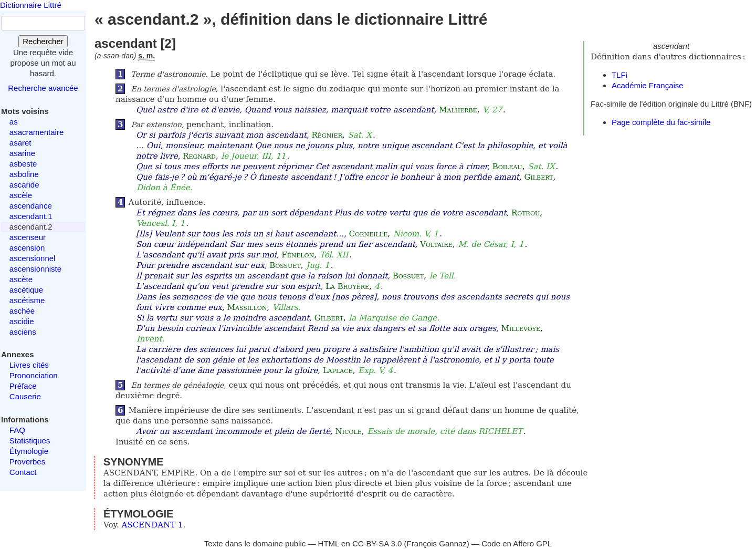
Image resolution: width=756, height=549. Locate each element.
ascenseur (28, 237)
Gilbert (538, 177)
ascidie (22, 321)
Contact (23, 472)
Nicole (349, 431)
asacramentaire (36, 132)
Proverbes (27, 462)
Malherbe (458, 110)
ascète (21, 279)
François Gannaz (437, 543)
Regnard (199, 156)
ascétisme (27, 300)
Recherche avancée (43, 88)
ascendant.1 (31, 216)
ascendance (31, 206)
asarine (22, 153)
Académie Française (648, 85)
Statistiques (30, 441)
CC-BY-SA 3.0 (377, 543)
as (14, 122)
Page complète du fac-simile (661, 122)
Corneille (368, 234)
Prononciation (34, 375)
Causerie (25, 396)
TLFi (619, 75)
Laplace (338, 370)
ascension (27, 248)
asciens (23, 332)
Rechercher (43, 41)
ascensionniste (35, 269)
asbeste (23, 164)
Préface (23, 386)
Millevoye (521, 328)
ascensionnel (33, 258)
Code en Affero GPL (517, 543)
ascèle (21, 195)
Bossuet (285, 265)
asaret (20, 143)
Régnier (327, 135)
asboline (24, 174)
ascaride (24, 185)
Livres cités (29, 365)
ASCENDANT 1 (153, 525)
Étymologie (29, 451)
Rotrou (526, 213)
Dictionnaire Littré (31, 5)
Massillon (247, 307)
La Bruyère (347, 286)
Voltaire (436, 244)
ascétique (26, 290)
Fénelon (298, 255)
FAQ (17, 430)
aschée (22, 311)
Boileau (507, 167)
